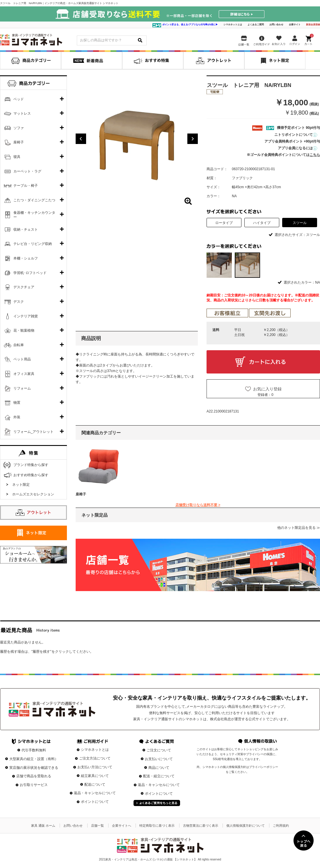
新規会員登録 (313, 25)
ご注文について (159, 750)
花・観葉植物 (24, 330)
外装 (17, 417)
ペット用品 (22, 359)
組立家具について (95, 776)
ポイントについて (95, 802)
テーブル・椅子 (26, 186)
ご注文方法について (95, 758)
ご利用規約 (281, 826)
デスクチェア (24, 287)
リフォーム (22, 388)
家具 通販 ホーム (43, 826)
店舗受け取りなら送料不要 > (198, 505)
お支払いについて (159, 759)
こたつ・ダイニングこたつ (34, 200)
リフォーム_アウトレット (34, 432)
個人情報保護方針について (246, 826)
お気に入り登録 (267, 389)
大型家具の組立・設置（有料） (34, 759)
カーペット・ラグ (27, 171)
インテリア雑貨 (26, 316)
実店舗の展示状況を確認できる (34, 768)
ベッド (19, 99)
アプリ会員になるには (297, 148)
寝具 (17, 157)
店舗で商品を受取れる (34, 776)
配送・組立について (159, 776)
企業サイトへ (122, 826)
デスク (19, 302)
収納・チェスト (26, 230)
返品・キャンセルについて (95, 793)
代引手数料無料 (34, 750)
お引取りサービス (34, 785)
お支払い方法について (95, 767)
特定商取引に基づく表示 (157, 826)
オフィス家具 (24, 374)
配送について (95, 785)
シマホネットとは (233, 25)
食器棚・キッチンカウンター (34, 215)
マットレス (22, 113)
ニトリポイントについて (296, 135)
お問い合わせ (276, 25)
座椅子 (81, 494)
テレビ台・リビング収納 (33, 244)
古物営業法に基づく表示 (201, 826)
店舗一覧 (97, 826)
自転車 (19, 345)
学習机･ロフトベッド (30, 273)
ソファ (19, 128)
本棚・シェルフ (26, 258)
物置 (17, 403)
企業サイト (295, 25)
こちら (315, 155)
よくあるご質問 (256, 25)
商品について (159, 768)
